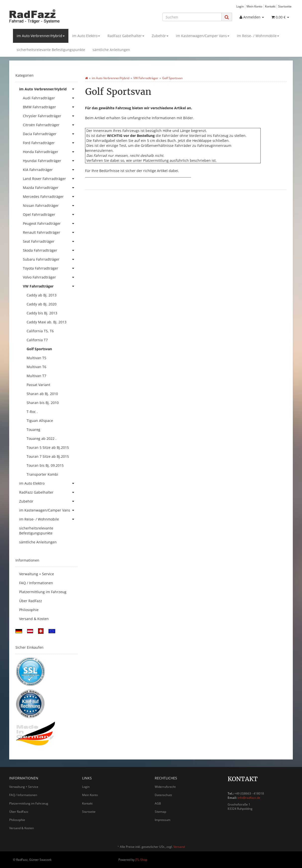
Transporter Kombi (42, 474)
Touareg (33, 430)
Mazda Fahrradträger (50, 188)
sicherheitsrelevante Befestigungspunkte (51, 50)
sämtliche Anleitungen (111, 50)
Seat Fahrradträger (50, 241)
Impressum (163, 820)
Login (240, 6)
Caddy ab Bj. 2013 (42, 295)
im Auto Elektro (86, 36)
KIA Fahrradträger (50, 170)
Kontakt (270, 6)
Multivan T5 (36, 358)
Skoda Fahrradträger (50, 250)
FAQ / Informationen (36, 583)
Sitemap (160, 812)
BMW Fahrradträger (50, 107)
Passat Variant (38, 385)
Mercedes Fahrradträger (50, 197)
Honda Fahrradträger (50, 152)
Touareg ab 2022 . (42, 438)
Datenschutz (163, 795)
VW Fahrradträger (50, 286)
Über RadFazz (31, 601)
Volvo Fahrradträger (50, 277)
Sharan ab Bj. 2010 (42, 394)
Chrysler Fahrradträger (50, 116)
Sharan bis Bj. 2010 (43, 403)
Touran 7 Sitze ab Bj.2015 (48, 456)
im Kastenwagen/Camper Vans (203, 36)
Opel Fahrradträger (50, 215)
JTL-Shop (141, 860)
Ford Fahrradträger (50, 143)
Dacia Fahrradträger (50, 134)
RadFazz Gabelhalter (126, 36)
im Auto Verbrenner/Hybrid (41, 36)
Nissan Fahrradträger (50, 206)
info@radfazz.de (249, 798)
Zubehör (160, 36)
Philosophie (29, 610)
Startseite (285, 6)
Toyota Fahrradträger (50, 268)
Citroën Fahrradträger (50, 125)
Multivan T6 (36, 367)
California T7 (37, 340)
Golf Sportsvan (39, 349)
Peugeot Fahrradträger (50, 224)
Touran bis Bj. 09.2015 (45, 465)
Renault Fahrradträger (50, 232)
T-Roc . (32, 412)
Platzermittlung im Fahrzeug (43, 592)
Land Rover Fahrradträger (50, 179)
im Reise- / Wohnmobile (258, 36)
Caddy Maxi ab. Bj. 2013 (47, 322)
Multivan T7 (36, 376)
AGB (158, 803)
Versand (179, 847)
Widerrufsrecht (165, 787)
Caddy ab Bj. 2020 (42, 304)
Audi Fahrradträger (50, 98)
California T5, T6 (40, 331)
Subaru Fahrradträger (50, 259)
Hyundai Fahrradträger (50, 161)
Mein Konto (254, 6)
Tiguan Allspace (40, 421)
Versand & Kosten (34, 619)
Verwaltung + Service (37, 574)
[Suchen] (192, 17)
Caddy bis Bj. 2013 (42, 313)
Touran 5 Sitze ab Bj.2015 (48, 447)
